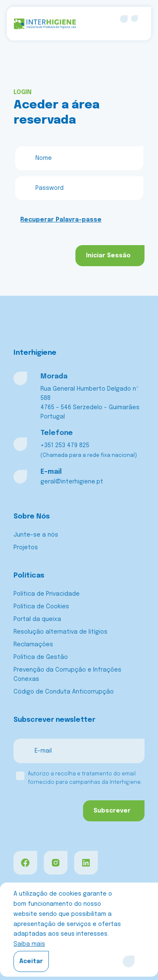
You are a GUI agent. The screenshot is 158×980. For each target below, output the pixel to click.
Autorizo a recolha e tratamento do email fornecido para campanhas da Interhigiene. (85, 778)
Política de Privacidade (47, 594)
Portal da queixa (37, 619)
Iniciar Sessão (108, 256)
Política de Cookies (41, 607)
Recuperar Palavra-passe (61, 220)
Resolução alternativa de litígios (60, 632)
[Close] (129, 961)
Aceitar (31, 961)
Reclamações (33, 645)
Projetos (26, 548)
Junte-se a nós (36, 535)
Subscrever (112, 811)
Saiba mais (29, 944)
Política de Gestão (41, 657)
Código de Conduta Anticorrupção (64, 692)
